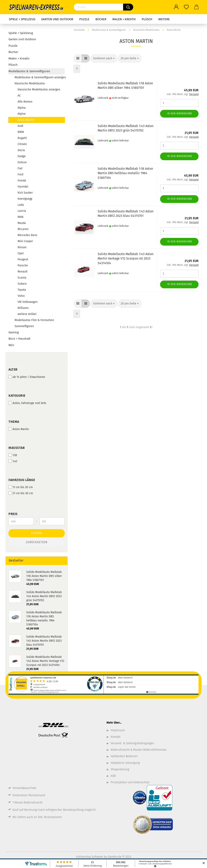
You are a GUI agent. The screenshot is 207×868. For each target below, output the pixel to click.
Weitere (164, 19)
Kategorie (17, 396)
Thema (14, 422)
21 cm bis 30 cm (21, 493)
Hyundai (23, 187)
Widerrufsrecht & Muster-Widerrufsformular (139, 750)
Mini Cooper (25, 241)
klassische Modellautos (30, 83)
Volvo (21, 296)
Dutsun (22, 162)
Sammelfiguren (24, 326)
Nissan (22, 247)
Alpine (22, 114)
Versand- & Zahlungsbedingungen (132, 743)
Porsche (23, 265)
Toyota (22, 290)
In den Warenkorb (179, 113)
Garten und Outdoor (57, 19)
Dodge (22, 156)
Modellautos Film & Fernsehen (34, 320)
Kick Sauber (25, 193)
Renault (23, 272)
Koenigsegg (25, 199)
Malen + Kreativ (124, 19)
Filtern (37, 533)
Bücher (101, 19)
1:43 (13, 461)
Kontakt (116, 737)
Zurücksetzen (37, 542)
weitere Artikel (27, 314)
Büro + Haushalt (19, 339)
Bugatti (22, 138)
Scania (22, 278)
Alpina (22, 108)
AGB (113, 776)
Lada (21, 205)
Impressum (118, 730)
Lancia (22, 211)
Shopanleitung (120, 769)
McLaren (23, 229)
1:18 (13, 455)
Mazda (22, 223)
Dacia (21, 150)
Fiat (20, 168)
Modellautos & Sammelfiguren (29, 71)
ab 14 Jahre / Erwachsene (27, 377)
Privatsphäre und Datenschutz (130, 782)
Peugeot (23, 259)
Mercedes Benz (27, 235)
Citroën (22, 144)
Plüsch (147, 19)
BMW (21, 132)
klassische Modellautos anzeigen (39, 90)
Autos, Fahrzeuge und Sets (27, 403)
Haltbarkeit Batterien (124, 756)
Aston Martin (26, 120)
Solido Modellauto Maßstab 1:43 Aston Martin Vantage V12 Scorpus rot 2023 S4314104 (126, 259)
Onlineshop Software (90, 857)
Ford (20, 174)
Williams (23, 308)
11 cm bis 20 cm (21, 487)
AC (19, 96)
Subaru (22, 284)
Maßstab (17, 448)
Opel (21, 253)
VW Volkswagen (28, 302)
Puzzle (84, 19)
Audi (20, 126)
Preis (13, 514)
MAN (21, 217)
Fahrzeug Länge (22, 480)
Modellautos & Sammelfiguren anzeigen (40, 77)
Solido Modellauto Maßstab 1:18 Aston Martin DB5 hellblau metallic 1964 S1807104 (125, 173)
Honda (22, 181)
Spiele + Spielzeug (22, 19)
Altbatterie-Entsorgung (125, 763)
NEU (11, 345)
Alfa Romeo (25, 102)
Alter (13, 369)
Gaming (14, 332)
